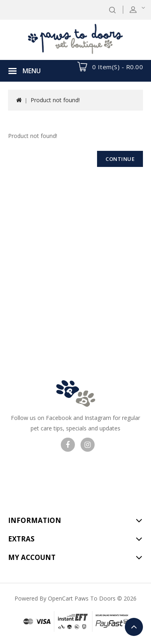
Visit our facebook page (68, 445)
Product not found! (55, 100)
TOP (134, 627)
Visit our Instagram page (88, 445)
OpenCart (60, 598)
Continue (120, 159)
